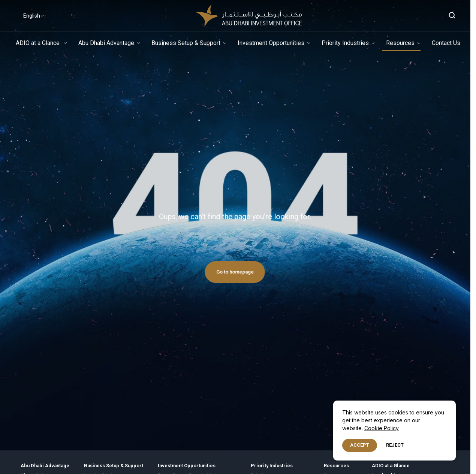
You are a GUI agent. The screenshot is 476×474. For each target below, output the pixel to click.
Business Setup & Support (186, 43)
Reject (395, 445)
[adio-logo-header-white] (248, 16)
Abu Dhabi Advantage (106, 43)
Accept (360, 445)
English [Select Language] (32, 16)
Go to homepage (228, 272)
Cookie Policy (382, 428)
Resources (400, 43)
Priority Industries (345, 43)
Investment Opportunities (271, 43)
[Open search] (452, 16)
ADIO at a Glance (38, 43)
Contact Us (446, 43)
